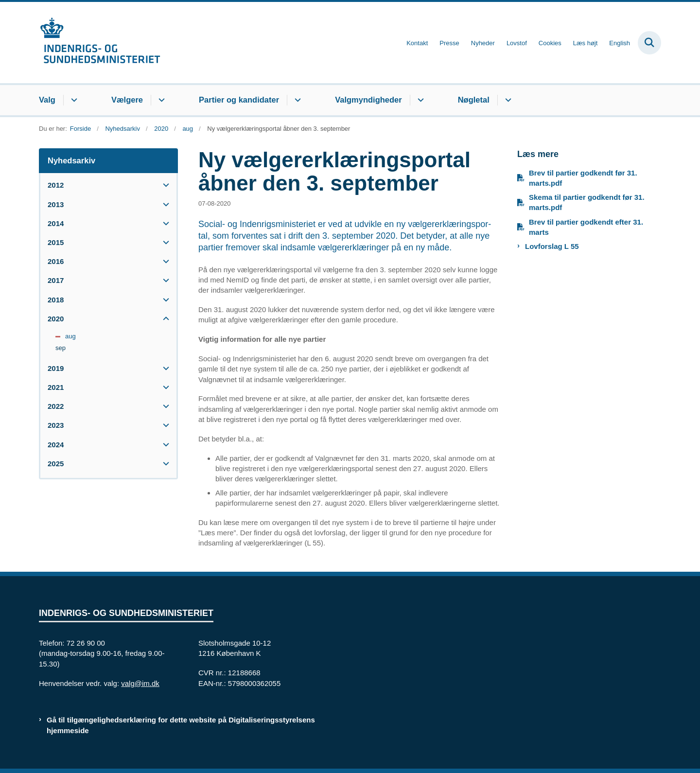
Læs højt (586, 43)
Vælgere (127, 100)
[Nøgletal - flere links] (507, 100)
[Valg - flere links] (73, 100)
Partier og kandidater (239, 100)
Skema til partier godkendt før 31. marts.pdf (587, 202)
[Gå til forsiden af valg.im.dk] (100, 43)
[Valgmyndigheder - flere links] (419, 100)
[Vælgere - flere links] (160, 100)
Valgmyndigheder (368, 100)
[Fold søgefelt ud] (649, 43)
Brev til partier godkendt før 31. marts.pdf (583, 178)
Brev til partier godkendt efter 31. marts (586, 227)
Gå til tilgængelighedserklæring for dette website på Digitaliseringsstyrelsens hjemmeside (181, 725)
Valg (47, 100)
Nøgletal (474, 100)
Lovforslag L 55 (552, 246)
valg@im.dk (140, 683)
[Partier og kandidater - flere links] (296, 100)
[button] (164, 185)
